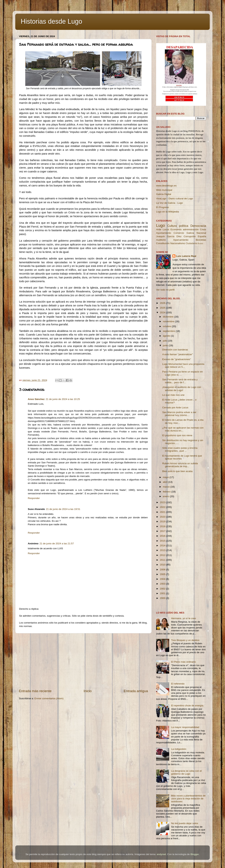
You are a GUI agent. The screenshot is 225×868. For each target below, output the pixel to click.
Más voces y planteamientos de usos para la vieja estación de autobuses (188, 799)
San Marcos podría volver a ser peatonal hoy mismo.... (179, 414)
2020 (163, 517)
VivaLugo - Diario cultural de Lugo (175, 199)
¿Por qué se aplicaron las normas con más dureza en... (183, 429)
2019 (163, 521)
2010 (163, 565)
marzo (167, 487)
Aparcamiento (181, 240)
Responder (34, 498)
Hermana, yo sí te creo (183, 618)
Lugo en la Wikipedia (167, 212)
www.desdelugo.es (166, 186)
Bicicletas (201, 240)
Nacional (201, 233)
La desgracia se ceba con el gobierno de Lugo (186, 772)
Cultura (172, 226)
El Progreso (163, 207)
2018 (163, 526)
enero (166, 496)
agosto (167, 336)
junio (166, 345)
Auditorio (161, 240)
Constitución (163, 243)
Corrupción (190, 236)
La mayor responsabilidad (185, 727)
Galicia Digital (164, 194)
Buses (200, 243)
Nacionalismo (178, 243)
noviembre (169, 321)
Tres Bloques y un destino (185, 640)
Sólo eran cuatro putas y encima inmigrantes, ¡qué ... (180, 449)
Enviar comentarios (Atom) (49, 698)
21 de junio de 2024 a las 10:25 (63, 399)
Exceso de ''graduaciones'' (177, 359)
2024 (163, 312)
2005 (163, 574)
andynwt (161, 854)
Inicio (88, 691)
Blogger (195, 854)
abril (165, 482)
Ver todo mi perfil (165, 290)
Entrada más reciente (35, 691)
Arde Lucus (163, 229)
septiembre (169, 331)
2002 (163, 589)
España (202, 236)
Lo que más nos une (173, 395)
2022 (163, 507)
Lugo (160, 225)
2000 (163, 598)
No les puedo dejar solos (185, 823)
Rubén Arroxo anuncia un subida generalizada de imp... (180, 465)
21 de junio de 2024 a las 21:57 (57, 544)
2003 (163, 584)
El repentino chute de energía (187, 706)
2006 (163, 570)
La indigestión (179, 749)
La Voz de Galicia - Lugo (169, 203)
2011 (163, 560)
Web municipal (164, 190)
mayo (166, 477)
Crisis (203, 229)
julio (165, 341)
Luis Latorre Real (186, 256)
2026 (163, 303)
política (183, 226)
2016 (163, 536)
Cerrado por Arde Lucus (175, 408)
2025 (163, 308)
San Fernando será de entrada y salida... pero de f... (180, 381)
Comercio (179, 233)
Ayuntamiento (164, 233)
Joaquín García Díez (169, 236)
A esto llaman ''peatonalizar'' (178, 354)
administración (191, 229)
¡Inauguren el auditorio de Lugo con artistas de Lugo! (182, 389)
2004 (163, 579)
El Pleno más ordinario (183, 662)
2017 (163, 531)
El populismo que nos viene (177, 435)
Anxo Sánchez (36, 399)
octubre (167, 326)
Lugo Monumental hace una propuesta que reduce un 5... (183, 365)
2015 (163, 541)
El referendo (178, 684)
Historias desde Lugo (51, 21)
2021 (163, 512)
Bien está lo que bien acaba (177, 471)
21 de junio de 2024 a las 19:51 (63, 509)
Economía (176, 229)
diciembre (168, 317)
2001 (163, 593)
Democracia (198, 226)
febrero (167, 492)
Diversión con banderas (175, 350)
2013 (163, 550)
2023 (163, 502)
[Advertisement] (83, 661)
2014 (163, 546)
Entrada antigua (136, 691)
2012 (163, 555)
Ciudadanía (191, 243)
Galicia (190, 233)
